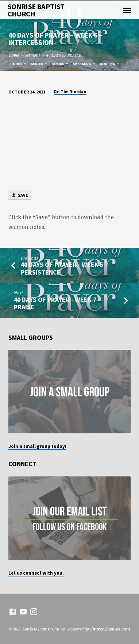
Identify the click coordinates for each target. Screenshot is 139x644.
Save (20, 195)
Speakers (84, 64)
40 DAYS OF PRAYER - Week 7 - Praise (57, 303)
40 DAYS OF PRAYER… (65, 55)
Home (14, 55)
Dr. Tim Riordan (70, 91)
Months (109, 64)
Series (39, 64)
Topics (18, 64)
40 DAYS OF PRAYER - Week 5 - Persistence (64, 268)
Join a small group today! (37, 446)
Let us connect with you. (36, 573)
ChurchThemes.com (110, 629)
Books (60, 64)
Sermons (33, 55)
